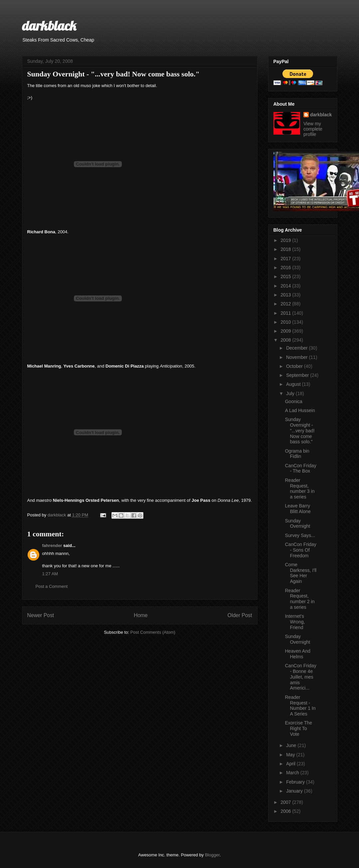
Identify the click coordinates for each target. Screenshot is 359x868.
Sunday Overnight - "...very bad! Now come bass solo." (300, 431)
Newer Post (41, 615)
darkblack (49, 26)
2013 (286, 295)
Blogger (212, 855)
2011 (286, 313)
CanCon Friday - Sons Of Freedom (300, 550)
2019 (286, 240)
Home (141, 615)
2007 (286, 802)
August (294, 384)
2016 (286, 268)
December (297, 348)
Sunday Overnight (297, 524)
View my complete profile (313, 129)
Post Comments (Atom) (153, 632)
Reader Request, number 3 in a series (300, 488)
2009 (286, 331)
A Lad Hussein (300, 410)
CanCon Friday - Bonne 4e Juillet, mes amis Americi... (300, 677)
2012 (286, 304)
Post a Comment (52, 586)
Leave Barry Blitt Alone (298, 509)
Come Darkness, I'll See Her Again (301, 573)
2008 (286, 340)
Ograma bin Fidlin (297, 454)
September (298, 375)
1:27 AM (50, 574)
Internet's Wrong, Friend (295, 622)
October (295, 366)
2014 (286, 286)
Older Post (240, 615)
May (291, 755)
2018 (286, 249)
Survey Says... (300, 535)
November (297, 357)
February (296, 782)
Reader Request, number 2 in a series (300, 599)
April (291, 764)
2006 (286, 811)
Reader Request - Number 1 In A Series (300, 705)
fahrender (52, 545)
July (291, 393)
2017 (286, 259)
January (295, 791)
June (292, 745)
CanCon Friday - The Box (300, 468)
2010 (286, 322)
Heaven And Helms (297, 654)
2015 (286, 276)
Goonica (293, 401)
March (293, 773)
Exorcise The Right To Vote (298, 728)
